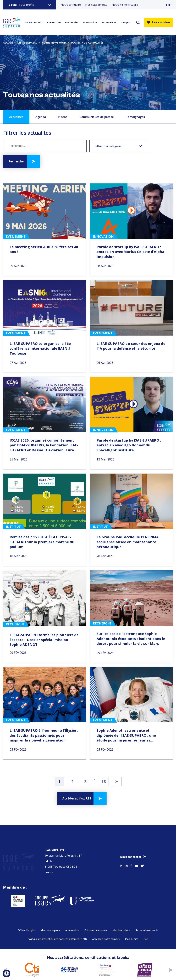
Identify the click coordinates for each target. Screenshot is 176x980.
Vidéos (63, 117)
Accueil (8, 43)
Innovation (90, 22)
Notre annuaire (71, 5)
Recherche (72, 22)
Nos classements (96, 5)
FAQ (146, 929)
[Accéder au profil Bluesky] (142, 860)
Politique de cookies (96, 920)
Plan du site (132, 929)
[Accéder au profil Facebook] (131, 860)
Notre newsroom (54, 43)
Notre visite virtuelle (125, 5)
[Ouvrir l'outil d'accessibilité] (6, 974)
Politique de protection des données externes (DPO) (57, 929)
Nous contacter (131, 852)
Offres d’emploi (26, 920)
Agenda (41, 117)
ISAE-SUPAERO (33, 22)
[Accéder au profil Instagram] (126, 860)
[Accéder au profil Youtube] (136, 860)
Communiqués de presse (97, 117)
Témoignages (135, 117)
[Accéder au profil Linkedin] (121, 860)
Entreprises (109, 22)
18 (104, 782)
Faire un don (159, 22)
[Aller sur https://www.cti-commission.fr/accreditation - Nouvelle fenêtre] (32, 960)
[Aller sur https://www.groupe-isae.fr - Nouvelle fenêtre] (44, 891)
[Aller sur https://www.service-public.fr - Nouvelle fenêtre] (14, 891)
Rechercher (16, 161)
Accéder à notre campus (106, 929)
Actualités (16, 117)
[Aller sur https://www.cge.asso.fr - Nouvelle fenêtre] (69, 960)
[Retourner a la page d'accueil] (12, 22)
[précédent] (5, 960)
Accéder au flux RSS (77, 798)
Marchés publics (121, 920)
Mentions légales (50, 920)
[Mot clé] (45, 146)
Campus (126, 22)
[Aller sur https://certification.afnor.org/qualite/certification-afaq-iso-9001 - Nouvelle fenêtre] (145, 960)
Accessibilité (72, 920)
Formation (54, 22)
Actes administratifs (147, 920)
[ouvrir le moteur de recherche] (138, 22)
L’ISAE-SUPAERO (27, 43)
